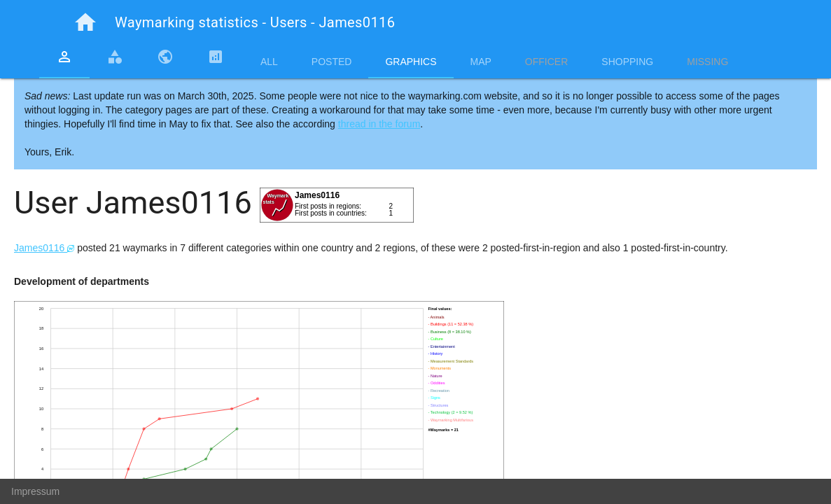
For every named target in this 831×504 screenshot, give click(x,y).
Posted (332, 62)
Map (481, 62)
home (85, 22)
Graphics (411, 62)
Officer (546, 62)
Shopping (627, 62)
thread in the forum (379, 124)
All (269, 62)
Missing (707, 62)
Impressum (35, 491)
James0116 (44, 248)
